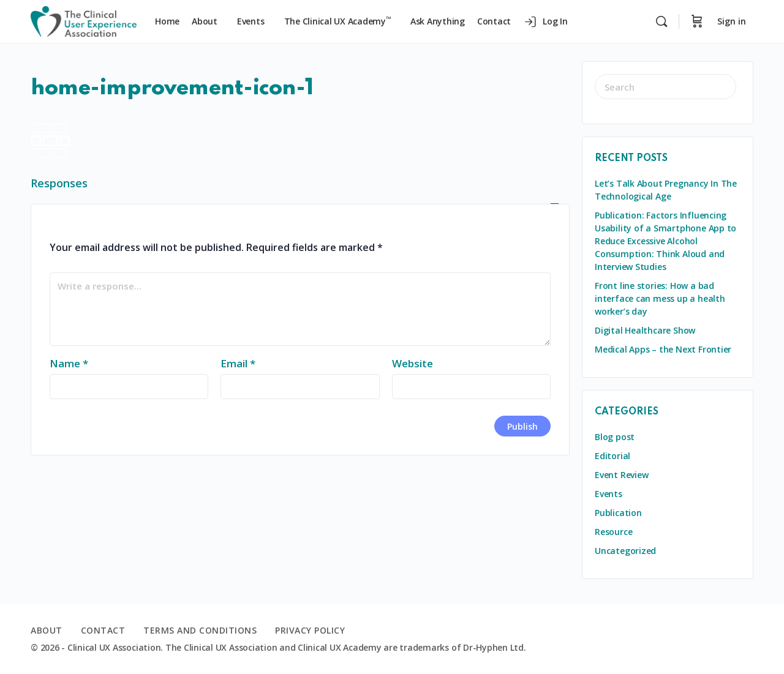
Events (609, 494)
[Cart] (697, 21)
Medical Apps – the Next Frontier (663, 349)
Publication (618, 513)
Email (238, 363)
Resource (613, 532)
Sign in (732, 21)
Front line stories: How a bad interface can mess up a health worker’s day (660, 298)
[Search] (661, 21)
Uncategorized (625, 551)
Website (413, 363)
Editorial (612, 456)
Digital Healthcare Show (645, 330)
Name (69, 363)
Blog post (615, 437)
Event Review (621, 475)
